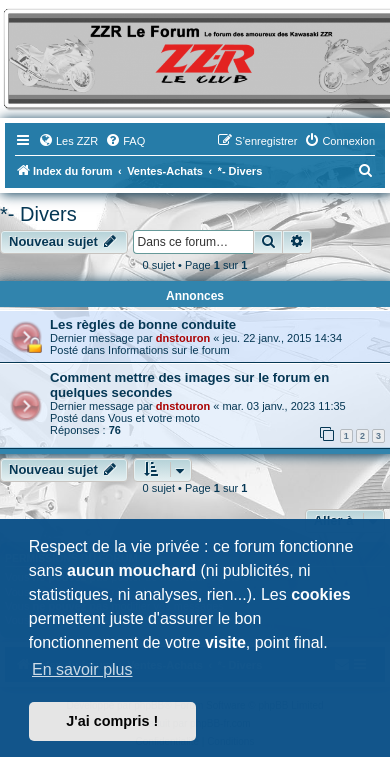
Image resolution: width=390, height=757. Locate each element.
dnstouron (183, 338)
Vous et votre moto (154, 418)
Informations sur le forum (169, 350)
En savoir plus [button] (82, 669)
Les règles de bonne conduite (143, 324)
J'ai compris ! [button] (112, 721)
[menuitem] (68, 141)
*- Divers (38, 214)
